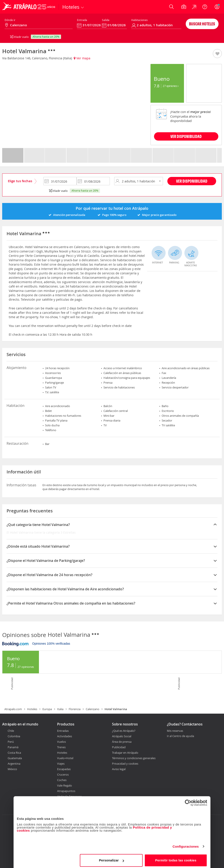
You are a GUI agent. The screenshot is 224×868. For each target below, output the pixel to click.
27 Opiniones (171, 86)
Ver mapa (82, 58)
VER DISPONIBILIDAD (186, 136)
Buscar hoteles (202, 24)
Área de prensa (122, 742)
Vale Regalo (65, 785)
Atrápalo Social (122, 736)
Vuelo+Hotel (65, 758)
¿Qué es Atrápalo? (124, 731)
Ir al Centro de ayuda (180, 736)
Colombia (14, 736)
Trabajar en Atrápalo (125, 753)
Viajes (61, 764)
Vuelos (61, 742)
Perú (11, 742)
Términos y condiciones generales (134, 758)
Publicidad (119, 747)
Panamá (13, 747)
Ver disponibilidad (192, 181)
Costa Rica (14, 753)
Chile (11, 731)
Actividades (65, 736)
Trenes (61, 747)
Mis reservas (175, 731)
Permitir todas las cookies (176, 858)
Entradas (63, 731)
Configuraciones (186, 844)
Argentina (14, 764)
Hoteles (32, 709)
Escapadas (64, 769)
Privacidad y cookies (125, 764)
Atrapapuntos (66, 791)
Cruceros (63, 774)
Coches (62, 780)
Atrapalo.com (13, 709)
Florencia (75, 709)
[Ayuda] (205, 7)
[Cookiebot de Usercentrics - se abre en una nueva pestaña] (188, 801)
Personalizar (111, 858)
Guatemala (15, 758)
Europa (47, 709)
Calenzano (93, 709)
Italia (60, 709)
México (12, 769)
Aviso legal (119, 769)
